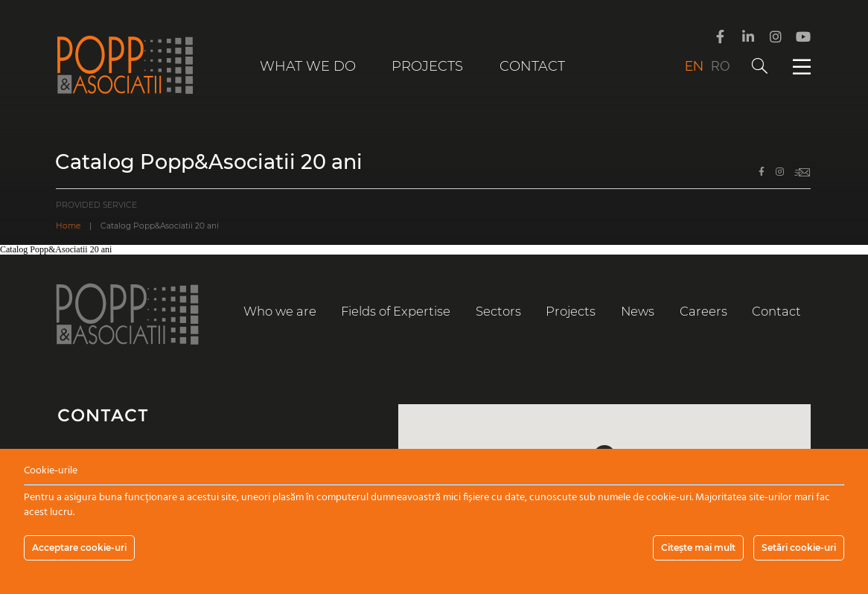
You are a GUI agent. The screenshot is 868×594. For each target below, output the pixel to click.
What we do (308, 66)
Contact (532, 66)
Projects (427, 66)
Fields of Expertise (396, 311)
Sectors (498, 311)
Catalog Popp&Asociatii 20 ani (56, 249)
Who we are (280, 311)
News (638, 311)
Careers (703, 311)
